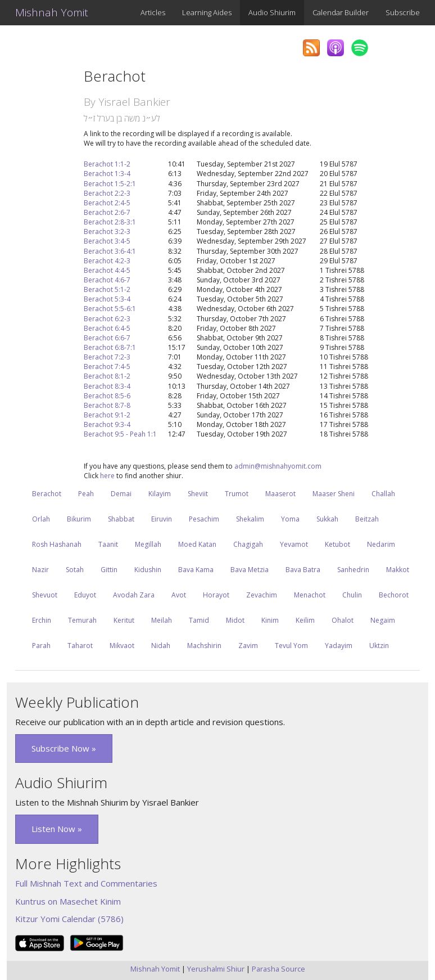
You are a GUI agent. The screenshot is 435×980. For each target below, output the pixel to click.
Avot (179, 595)
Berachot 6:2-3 (107, 319)
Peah (86, 494)
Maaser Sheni (334, 494)
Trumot (237, 494)
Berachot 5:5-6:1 (110, 309)
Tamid (199, 620)
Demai (121, 494)
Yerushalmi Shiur (216, 969)
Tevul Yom (291, 646)
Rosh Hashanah (57, 544)
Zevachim (262, 595)
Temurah (82, 620)
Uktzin (379, 646)
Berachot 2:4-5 (107, 203)
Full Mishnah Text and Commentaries (86, 883)
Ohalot (343, 620)
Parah (41, 646)
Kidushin (148, 570)
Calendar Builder (341, 12)
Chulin (352, 595)
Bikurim (79, 519)
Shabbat (121, 519)
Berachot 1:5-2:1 (110, 184)
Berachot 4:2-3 (107, 261)
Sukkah (327, 519)
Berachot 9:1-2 (107, 415)
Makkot (398, 570)
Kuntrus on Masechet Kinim (68, 901)
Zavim (248, 646)
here (107, 476)
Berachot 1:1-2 (107, 164)
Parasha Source (278, 969)
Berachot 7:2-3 (107, 357)
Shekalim (250, 519)
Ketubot (337, 544)
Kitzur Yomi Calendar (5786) (69, 919)
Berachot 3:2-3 (107, 231)
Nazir (40, 570)
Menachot (310, 595)
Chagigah (248, 544)
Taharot (80, 646)
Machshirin (204, 646)
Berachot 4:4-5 (107, 270)
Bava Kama (196, 570)
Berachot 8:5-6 (107, 396)
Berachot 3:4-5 (107, 241)
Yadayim (339, 646)
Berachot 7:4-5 (107, 367)
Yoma (290, 519)
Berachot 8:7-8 (107, 405)
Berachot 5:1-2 (107, 289)
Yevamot (294, 544)
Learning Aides (207, 12)
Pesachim (204, 519)
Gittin (109, 570)
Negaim (383, 620)
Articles (153, 12)
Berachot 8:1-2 (107, 376)
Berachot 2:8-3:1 (110, 222)
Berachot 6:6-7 (107, 338)
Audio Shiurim (272, 12)
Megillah (148, 544)
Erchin (42, 620)
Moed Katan (197, 544)
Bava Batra (303, 570)
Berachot (47, 494)
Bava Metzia (250, 570)
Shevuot (45, 595)
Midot (235, 620)
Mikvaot (122, 646)
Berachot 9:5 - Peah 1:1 (120, 434)
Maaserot (280, 494)
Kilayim (160, 494)
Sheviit (198, 494)
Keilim (305, 620)
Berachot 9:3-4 (107, 424)
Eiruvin (162, 519)
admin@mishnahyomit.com (278, 466)
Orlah (41, 519)
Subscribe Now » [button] (64, 748)
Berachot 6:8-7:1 (110, 347)
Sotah (75, 570)
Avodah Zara (134, 595)
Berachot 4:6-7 (107, 280)
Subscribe (403, 12)
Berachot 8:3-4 (107, 386)
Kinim (270, 620)
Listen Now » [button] (57, 829)
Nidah (161, 646)
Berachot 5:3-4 (107, 299)
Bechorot (394, 595)
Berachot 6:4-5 (107, 328)
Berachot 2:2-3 (107, 193)
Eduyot (85, 595)
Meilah (162, 620)
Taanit (108, 544)
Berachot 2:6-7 (107, 212)
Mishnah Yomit (52, 12)
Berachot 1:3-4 (107, 174)
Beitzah (367, 519)
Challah (383, 494)
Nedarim (381, 544)
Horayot (216, 595)
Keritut (124, 620)
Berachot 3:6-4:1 (110, 251)
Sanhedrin (353, 570)
